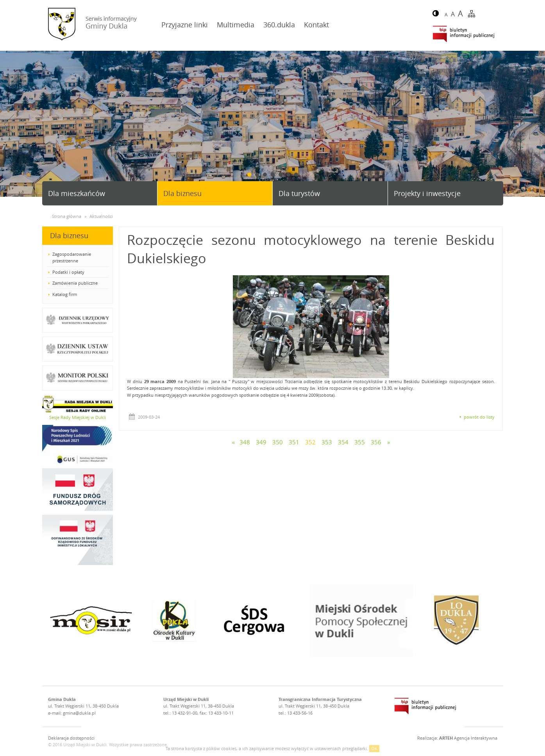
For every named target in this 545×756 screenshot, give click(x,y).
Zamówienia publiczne (75, 283)
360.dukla (279, 25)
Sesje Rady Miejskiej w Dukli (78, 417)
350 (278, 442)
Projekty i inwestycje (427, 193)
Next (536, 124)
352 (310, 442)
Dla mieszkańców (77, 193)
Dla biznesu (182, 193)
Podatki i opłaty (68, 272)
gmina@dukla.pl (79, 713)
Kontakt (316, 25)
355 (360, 442)
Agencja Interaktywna (468, 738)
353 (327, 442)
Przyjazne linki (185, 25)
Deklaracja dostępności (71, 738)
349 (261, 442)
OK (374, 748)
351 (294, 442)
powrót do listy (479, 417)
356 (376, 442)
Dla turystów (299, 193)
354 (343, 442)
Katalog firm (65, 294)
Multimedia (236, 25)
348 (245, 442)
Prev (9, 124)
